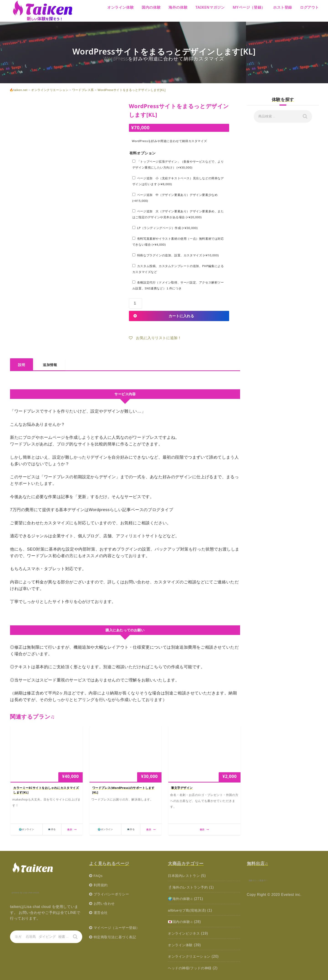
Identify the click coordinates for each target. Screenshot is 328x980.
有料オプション (143, 153)
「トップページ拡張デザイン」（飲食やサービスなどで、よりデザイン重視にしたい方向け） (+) (178, 164)
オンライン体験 (120, 7)
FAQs (98, 876)
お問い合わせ (105, 903)
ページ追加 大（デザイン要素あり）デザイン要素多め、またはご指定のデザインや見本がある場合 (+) (178, 214)
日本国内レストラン (185, 876)
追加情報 (50, 365)
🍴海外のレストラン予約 (189, 887)
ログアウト (309, 7)
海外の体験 (178, 7)
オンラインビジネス (185, 933)
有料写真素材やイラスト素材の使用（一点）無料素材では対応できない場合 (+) (178, 242)
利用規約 (101, 885)
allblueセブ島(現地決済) (188, 910)
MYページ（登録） (249, 7)
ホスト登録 (283, 7)
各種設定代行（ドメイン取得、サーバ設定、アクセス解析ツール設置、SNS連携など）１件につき (178, 285)
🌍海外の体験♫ (181, 899)
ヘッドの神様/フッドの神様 (191, 968)
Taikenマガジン (210, 7)
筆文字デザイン (182, 788)
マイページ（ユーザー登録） (118, 928)
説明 (22, 365)
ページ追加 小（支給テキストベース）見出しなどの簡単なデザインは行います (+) (178, 181)
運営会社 (101, 913)
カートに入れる (181, 316)
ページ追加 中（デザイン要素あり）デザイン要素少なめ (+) (175, 198)
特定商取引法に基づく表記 (116, 937)
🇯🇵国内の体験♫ (181, 922)
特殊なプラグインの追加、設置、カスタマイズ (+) (176, 255)
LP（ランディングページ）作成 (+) (165, 228)
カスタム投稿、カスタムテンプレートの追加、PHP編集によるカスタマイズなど (178, 269)
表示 (72, 829)
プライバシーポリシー (113, 894)
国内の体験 (151, 7)
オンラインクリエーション (191, 956)
